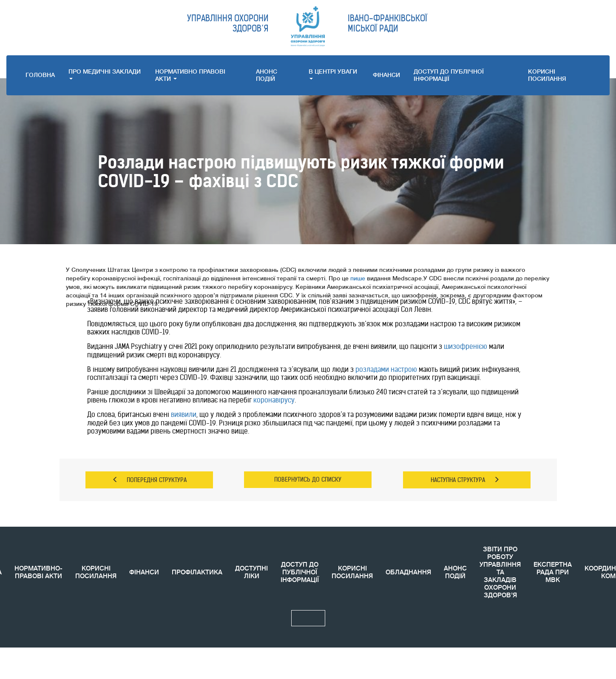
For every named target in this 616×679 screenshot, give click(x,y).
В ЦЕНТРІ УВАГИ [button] (333, 74)
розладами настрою (386, 369)
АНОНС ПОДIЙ (267, 75)
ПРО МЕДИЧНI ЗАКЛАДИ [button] (105, 74)
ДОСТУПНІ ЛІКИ (251, 572)
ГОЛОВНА (40, 75)
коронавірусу (274, 400)
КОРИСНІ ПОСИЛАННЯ (96, 572)
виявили (184, 414)
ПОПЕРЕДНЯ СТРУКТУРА (149, 480)
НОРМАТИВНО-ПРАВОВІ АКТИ (38, 572)
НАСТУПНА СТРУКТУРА (465, 480)
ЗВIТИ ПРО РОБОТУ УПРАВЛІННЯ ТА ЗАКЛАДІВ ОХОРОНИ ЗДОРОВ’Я (500, 572)
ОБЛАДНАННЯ (408, 572)
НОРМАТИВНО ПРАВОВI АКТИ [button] (190, 75)
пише (358, 278)
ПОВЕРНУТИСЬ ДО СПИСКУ (308, 479)
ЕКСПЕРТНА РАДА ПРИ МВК (553, 572)
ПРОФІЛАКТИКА (197, 572)
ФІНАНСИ (386, 75)
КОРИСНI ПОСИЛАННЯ (547, 75)
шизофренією (466, 346)
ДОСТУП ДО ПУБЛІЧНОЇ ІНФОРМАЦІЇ (449, 75)
